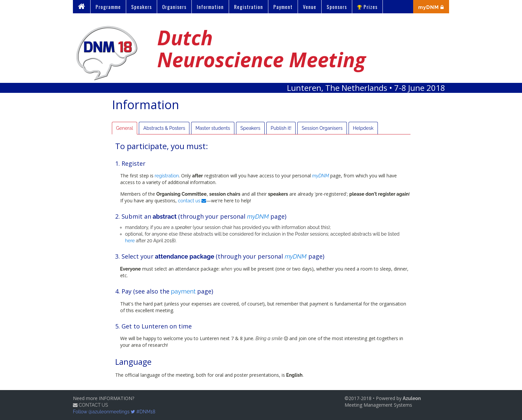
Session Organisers (322, 128)
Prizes (367, 7)
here (130, 241)
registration (167, 176)
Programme (108, 7)
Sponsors (337, 7)
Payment (283, 7)
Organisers (174, 7)
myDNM (321, 176)
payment (183, 291)
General (125, 128)
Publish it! (281, 128)
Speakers (141, 7)
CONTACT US (90, 405)
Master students (213, 128)
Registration (249, 7)
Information (210, 7)
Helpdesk (363, 128)
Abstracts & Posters (164, 128)
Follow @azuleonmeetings (104, 412)
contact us (192, 201)
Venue (310, 7)
